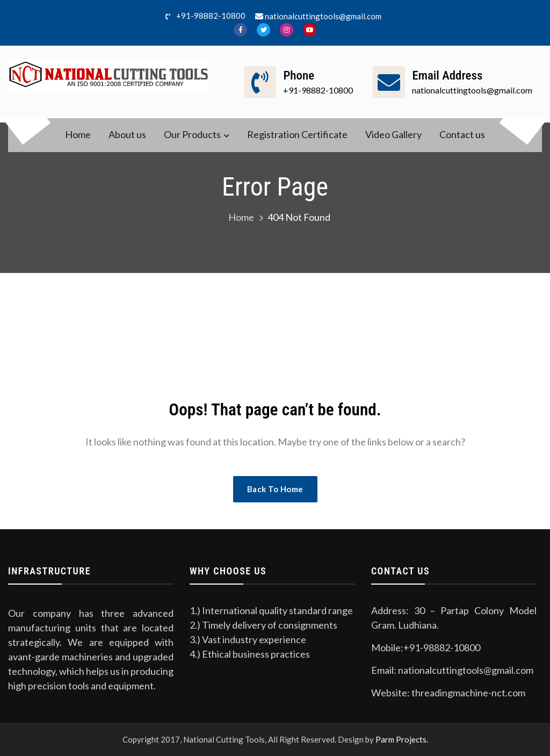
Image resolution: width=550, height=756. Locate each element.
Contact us (462, 134)
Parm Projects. (402, 739)
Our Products (192, 134)
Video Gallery (393, 134)
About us (127, 134)
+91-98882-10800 (203, 16)
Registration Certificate (297, 134)
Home (78, 134)
